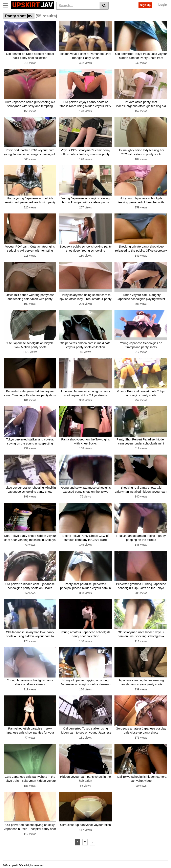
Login (163, 5)
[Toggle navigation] (7, 5)
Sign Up (145, 5)
